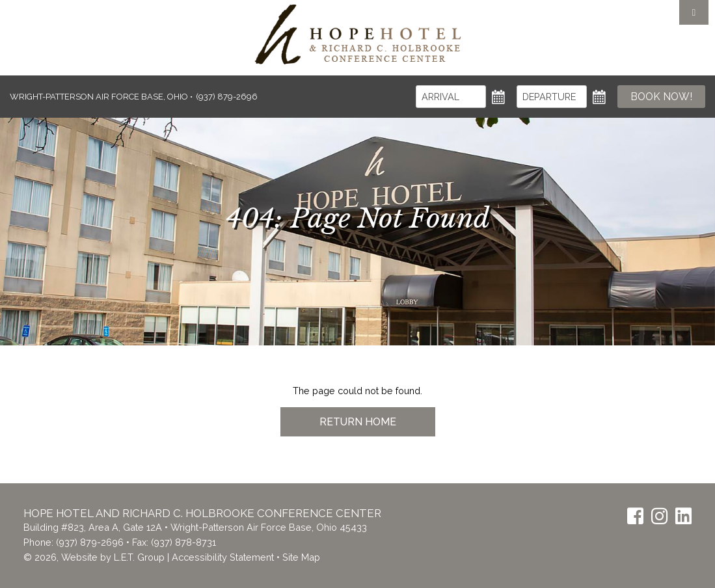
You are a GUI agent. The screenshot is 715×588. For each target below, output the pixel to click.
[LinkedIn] (683, 516)
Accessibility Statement (223, 557)
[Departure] (552, 97)
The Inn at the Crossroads (358, 34)
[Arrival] (451, 97)
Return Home (358, 422)
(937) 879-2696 (90, 542)
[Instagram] (659, 516)
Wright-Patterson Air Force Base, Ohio (100, 97)
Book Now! (661, 97)
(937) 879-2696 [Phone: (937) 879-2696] (227, 97)
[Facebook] (635, 516)
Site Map (301, 557)
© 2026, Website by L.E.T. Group (94, 557)
